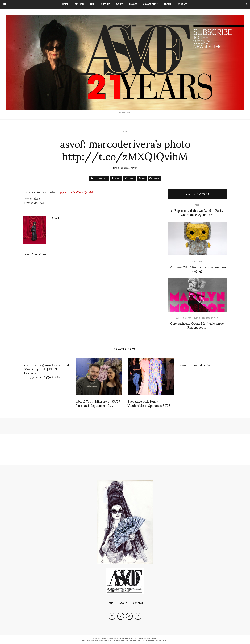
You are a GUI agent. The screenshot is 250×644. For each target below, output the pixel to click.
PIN (142, 178)
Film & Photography (205, 318)
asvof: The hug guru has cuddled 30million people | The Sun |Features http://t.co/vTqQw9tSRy (46, 371)
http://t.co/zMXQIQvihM (74, 192)
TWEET (130, 178)
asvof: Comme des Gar (195, 365)
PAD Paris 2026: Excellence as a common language (197, 269)
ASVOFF (133, 4)
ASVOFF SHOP (150, 4)
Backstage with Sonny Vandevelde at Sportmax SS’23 (149, 403)
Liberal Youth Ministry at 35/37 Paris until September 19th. (98, 403)
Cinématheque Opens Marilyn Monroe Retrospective (197, 325)
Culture (105, 4)
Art (92, 4)
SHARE (116, 178)
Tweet (125, 132)
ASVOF (134, 168)
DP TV (119, 4)
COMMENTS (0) (99, 178)
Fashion (79, 4)
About (168, 4)
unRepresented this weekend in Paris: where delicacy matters (197, 212)
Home (65, 4)
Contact (183, 4)
